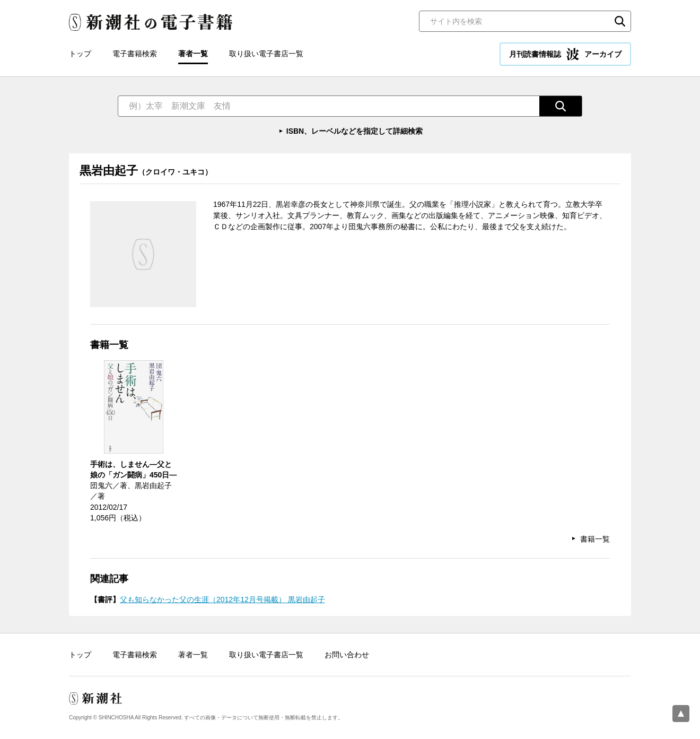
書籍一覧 (595, 539)
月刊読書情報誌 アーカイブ (565, 54)
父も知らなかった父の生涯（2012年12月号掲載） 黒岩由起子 (222, 599)
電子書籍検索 (135, 54)
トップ (80, 54)
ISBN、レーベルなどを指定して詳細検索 (355, 131)
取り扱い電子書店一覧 (266, 54)
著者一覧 (193, 54)
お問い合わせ (347, 655)
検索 (620, 21)
